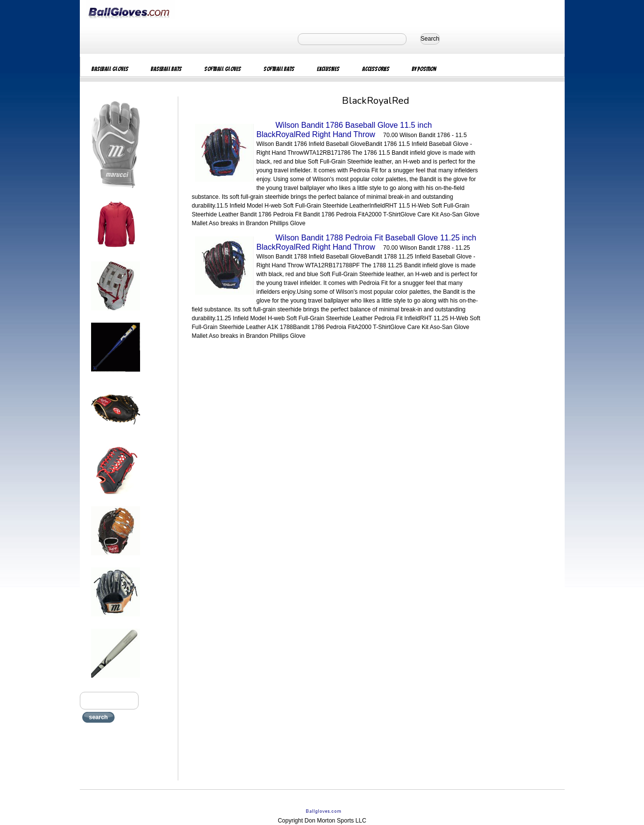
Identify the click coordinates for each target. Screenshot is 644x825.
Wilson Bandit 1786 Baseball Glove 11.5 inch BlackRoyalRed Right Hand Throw (344, 130)
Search (430, 39)
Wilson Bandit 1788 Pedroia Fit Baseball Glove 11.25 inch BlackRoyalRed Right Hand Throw (367, 242)
